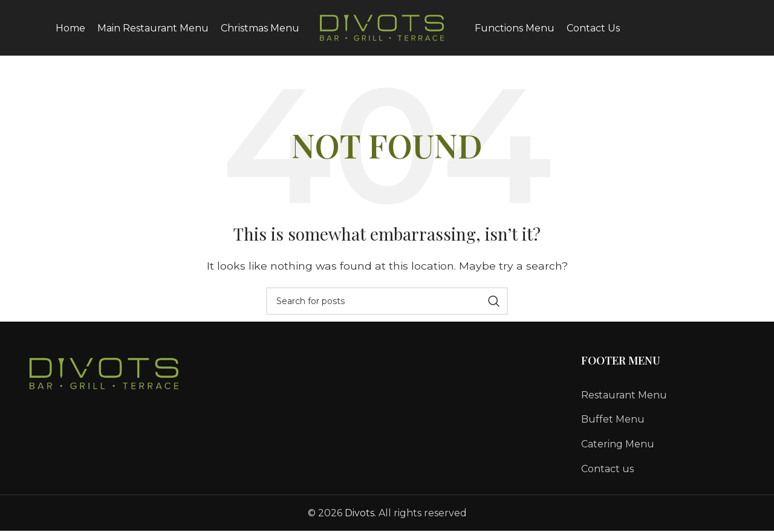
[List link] (665, 403)
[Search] (387, 308)
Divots (359, 521)
